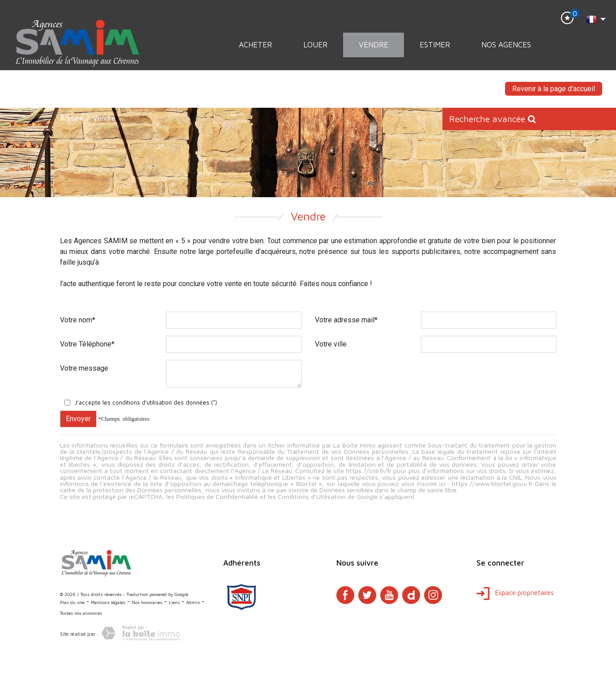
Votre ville (331, 344)
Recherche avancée (493, 119)
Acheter (255, 45)
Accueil (71, 118)
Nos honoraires (147, 602)
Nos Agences (506, 45)
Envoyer (78, 419)
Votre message (84, 368)
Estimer (435, 45)
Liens (174, 602)
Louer (315, 45)
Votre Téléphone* (87, 344)
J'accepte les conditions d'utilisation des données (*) (146, 403)
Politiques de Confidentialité (217, 496)
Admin (193, 602)
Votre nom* (78, 320)
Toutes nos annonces (81, 613)
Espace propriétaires (515, 593)
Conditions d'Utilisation (312, 496)
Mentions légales (108, 602)
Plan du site (72, 602)
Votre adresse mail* (346, 320)
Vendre (374, 45)
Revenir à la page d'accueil (554, 89)
